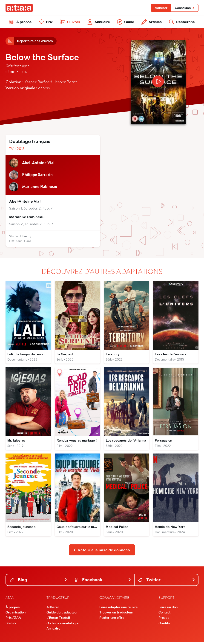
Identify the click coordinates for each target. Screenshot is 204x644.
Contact (164, 615)
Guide (125, 22)
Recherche (182, 22)
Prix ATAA (13, 620)
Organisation (16, 615)
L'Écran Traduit (58, 620)
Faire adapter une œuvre (118, 609)
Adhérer (160, 8)
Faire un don (168, 609)
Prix (46, 22)
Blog (38, 582)
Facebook (103, 582)
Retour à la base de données (102, 552)
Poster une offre (112, 620)
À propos (20, 22)
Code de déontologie (62, 625)
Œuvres (69, 22)
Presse (164, 620)
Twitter (167, 582)
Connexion (185, 8)
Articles (151, 22)
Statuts (11, 625)
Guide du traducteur (62, 615)
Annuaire (98, 22)
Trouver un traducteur (116, 615)
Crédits (164, 625)
